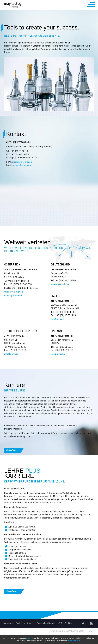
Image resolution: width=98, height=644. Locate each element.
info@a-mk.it (57, 319)
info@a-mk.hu (58, 354)
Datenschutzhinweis (46, 623)
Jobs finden (14, 450)
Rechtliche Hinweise (25, 623)
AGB (60, 623)
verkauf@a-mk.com (23, 162)
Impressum (8, 623)
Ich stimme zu (74, 641)
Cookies (68, 623)
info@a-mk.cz (11, 354)
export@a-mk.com (22, 165)
